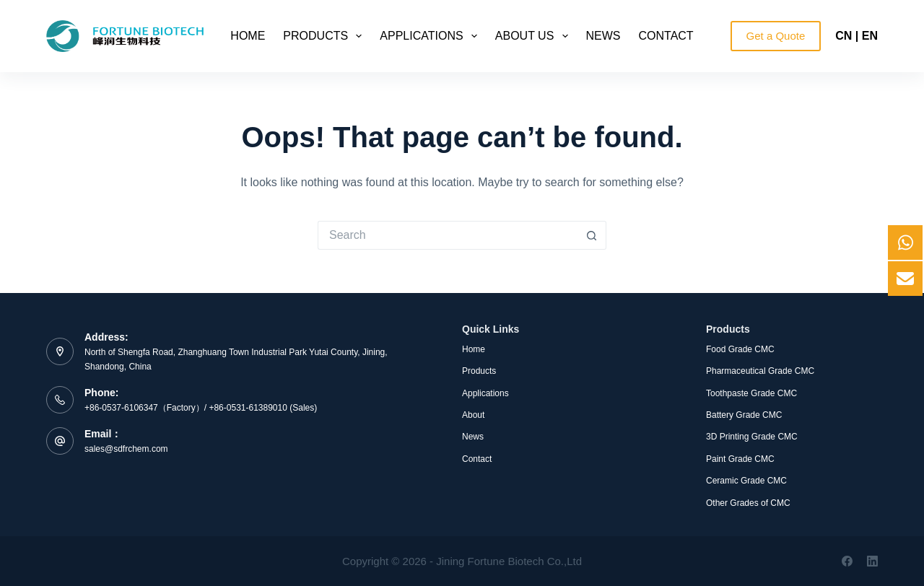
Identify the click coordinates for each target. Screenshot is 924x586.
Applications (431, 36)
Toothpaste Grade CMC (751, 393)
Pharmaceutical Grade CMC (760, 371)
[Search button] (592, 235)
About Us (535, 36)
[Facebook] (847, 561)
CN (844, 36)
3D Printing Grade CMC (752, 437)
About (473, 415)
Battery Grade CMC (744, 415)
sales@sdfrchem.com (126, 449)
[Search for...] (448, 235)
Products (325, 36)
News (603, 36)
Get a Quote (776, 36)
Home (248, 36)
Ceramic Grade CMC (746, 481)
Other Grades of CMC (748, 503)
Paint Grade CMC (740, 459)
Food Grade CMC (740, 349)
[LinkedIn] (872, 561)
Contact (666, 36)
